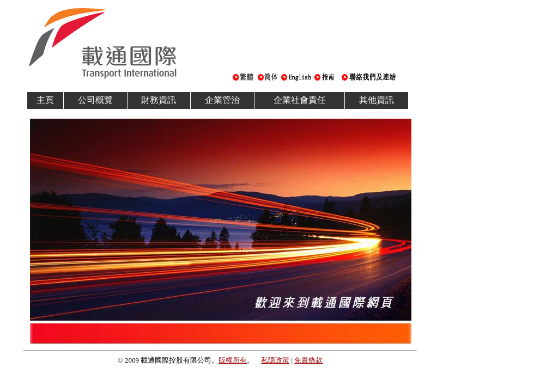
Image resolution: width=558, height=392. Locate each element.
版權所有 (233, 360)
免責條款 (308, 360)
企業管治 (222, 100)
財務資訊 (159, 100)
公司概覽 (95, 100)
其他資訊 (377, 100)
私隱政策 (275, 360)
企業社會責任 (300, 100)
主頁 (45, 100)
